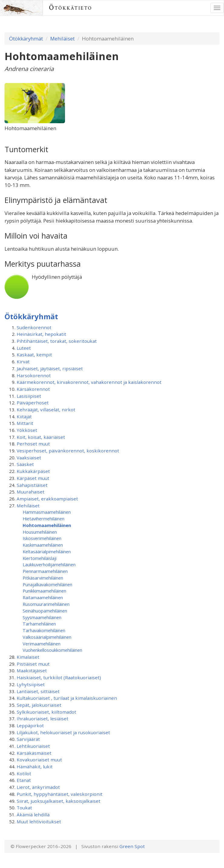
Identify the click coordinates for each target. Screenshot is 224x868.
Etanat (24, 780)
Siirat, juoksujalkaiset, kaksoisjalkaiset (58, 801)
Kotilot (24, 773)
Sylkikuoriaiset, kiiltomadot (46, 712)
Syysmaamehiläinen (42, 617)
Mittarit (25, 423)
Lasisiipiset (29, 396)
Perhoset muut (33, 444)
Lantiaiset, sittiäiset (38, 691)
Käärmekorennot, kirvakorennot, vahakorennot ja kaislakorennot (89, 382)
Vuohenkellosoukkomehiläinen (52, 650)
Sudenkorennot (34, 327)
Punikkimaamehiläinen (44, 591)
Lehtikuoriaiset (33, 746)
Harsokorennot (34, 375)
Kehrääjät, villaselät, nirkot (46, 410)
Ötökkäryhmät (26, 39)
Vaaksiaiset (29, 458)
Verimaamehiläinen (42, 644)
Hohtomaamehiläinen (47, 525)
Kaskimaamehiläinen (43, 545)
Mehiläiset (62, 39)
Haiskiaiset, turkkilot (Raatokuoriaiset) (59, 677)
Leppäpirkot (30, 725)
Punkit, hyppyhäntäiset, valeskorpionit (60, 794)
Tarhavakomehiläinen (44, 630)
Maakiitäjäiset (32, 670)
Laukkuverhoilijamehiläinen (49, 564)
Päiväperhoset (33, 403)
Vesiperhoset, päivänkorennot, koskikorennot (68, 451)
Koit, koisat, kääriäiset (41, 437)
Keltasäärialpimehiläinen (47, 551)
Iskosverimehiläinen (42, 538)
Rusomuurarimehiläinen (46, 604)
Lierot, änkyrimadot (38, 787)
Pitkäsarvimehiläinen (43, 578)
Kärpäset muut (33, 478)
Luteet (24, 348)
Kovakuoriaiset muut (39, 760)
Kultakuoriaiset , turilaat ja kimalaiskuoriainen (67, 698)
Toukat (24, 808)
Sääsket (25, 464)
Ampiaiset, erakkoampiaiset (47, 499)
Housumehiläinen (40, 532)
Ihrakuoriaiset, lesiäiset (42, 719)
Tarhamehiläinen (39, 624)
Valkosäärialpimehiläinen (47, 637)
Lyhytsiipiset (31, 684)
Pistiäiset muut (33, 664)
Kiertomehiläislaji (40, 558)
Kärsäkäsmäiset (34, 753)
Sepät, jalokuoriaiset (39, 705)
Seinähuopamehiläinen (45, 611)
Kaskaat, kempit (34, 355)
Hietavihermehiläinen (44, 519)
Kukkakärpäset (33, 471)
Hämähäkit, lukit (35, 767)
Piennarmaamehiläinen (45, 571)
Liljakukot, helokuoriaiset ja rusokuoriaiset (63, 732)
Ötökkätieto (71, 8)
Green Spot (132, 846)
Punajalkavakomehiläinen (47, 584)
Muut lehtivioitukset (39, 821)
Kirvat (23, 362)
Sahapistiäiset (32, 485)
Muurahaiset (31, 492)
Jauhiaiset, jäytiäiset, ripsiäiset (50, 368)
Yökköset (27, 430)
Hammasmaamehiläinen (47, 512)
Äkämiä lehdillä (33, 815)
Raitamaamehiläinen (43, 597)
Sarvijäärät (28, 739)
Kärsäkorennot (33, 389)
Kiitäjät (24, 416)
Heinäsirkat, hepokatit (41, 334)
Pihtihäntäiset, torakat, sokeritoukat (57, 341)
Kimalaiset (28, 657)
